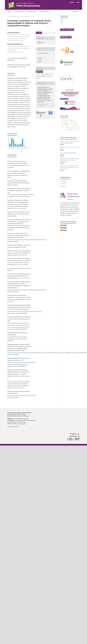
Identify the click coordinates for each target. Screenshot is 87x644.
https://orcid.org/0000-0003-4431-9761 (15, 41)
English (62, 20)
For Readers (63, 181)
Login (78, 2)
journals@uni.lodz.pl (21, 424)
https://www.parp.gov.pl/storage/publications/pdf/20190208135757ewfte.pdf (27, 290)
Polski (62, 22)
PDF (39, 33)
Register (72, 2)
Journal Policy (44, 11)
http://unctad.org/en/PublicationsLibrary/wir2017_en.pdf (22, 395)
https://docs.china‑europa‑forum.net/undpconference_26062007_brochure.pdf (27, 239)
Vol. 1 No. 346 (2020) (24, 16)
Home (9, 16)
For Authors (32, 11)
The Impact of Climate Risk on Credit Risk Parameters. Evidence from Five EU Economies (69, 167)
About (10, 11)
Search (76, 11)
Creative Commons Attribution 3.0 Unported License (45, 76)
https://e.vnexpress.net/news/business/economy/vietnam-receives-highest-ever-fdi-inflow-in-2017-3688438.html (22, 364)
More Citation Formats (43, 105)
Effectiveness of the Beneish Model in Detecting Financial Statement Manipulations (70, 160)
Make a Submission (67, 30)
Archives (15, 16)
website (26, 419)
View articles (20, 11)
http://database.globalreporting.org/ (16, 268)
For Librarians (63, 186)
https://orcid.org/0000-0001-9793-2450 (15, 52)
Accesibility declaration (13, 426)
